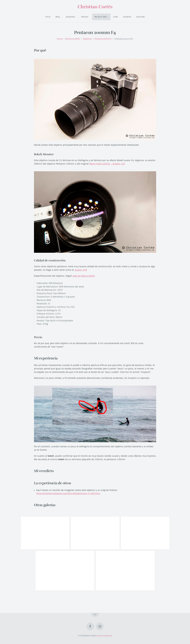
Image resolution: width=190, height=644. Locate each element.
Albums (85, 17)
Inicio (48, 17)
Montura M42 (101, 17)
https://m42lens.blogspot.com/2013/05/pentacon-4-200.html (68, 493)
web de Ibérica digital (84, 276)
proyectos (70, 17)
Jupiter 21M (81, 270)
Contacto (127, 17)
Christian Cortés (95, 7)
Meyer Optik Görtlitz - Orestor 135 (107, 164)
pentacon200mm (103, 39)
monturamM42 (73, 39)
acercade (140, 17)
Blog (58, 17)
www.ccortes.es (104, 636)
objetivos (87, 39)
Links (116, 17)
